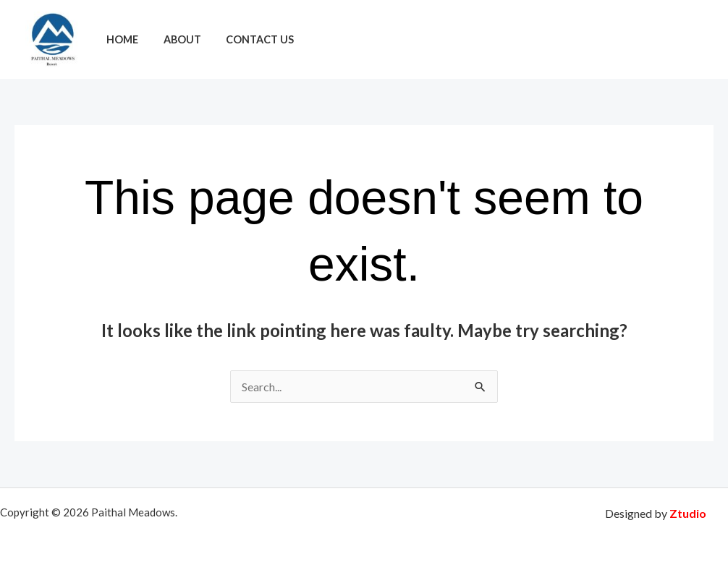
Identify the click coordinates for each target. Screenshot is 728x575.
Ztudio (688, 513)
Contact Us (250, 39)
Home (120, 39)
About (176, 39)
